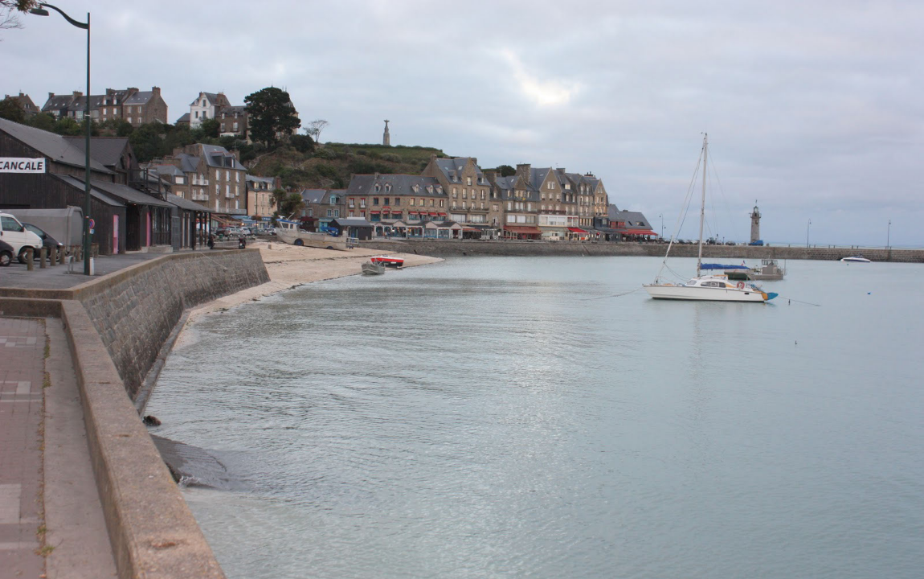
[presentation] (122, 60)
